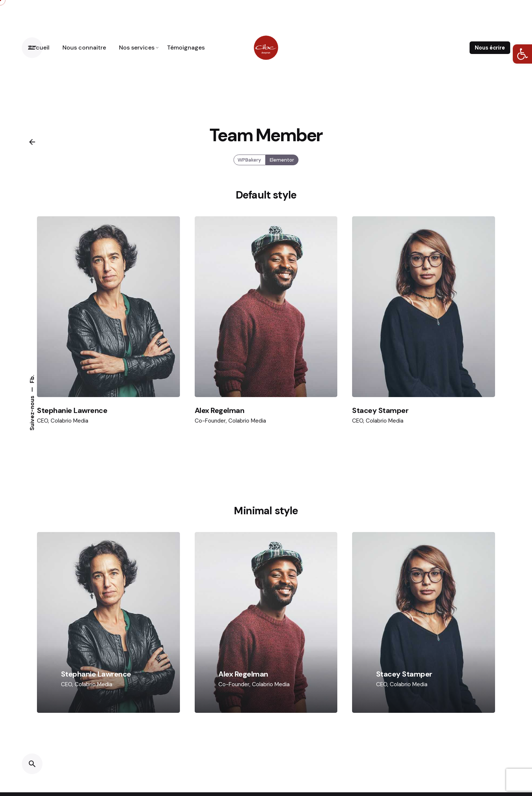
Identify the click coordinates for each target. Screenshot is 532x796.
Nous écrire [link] (490, 48)
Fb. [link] (32, 379)
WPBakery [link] (250, 166)
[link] (522, 54)
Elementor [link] (282, 166)
